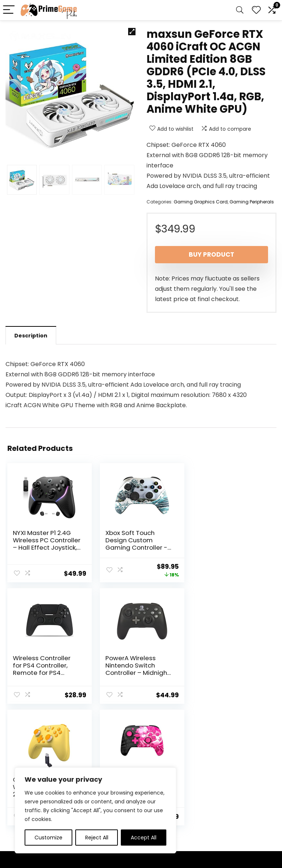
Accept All (144, 838)
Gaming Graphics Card (201, 202)
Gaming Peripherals (252, 202)
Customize (48, 838)
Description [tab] (31, 336)
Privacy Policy (160, 767)
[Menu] (9, 10)
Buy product (211, 254)
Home (106, 767)
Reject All (97, 838)
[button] (132, 32)
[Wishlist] (256, 10)
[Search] (240, 10)
